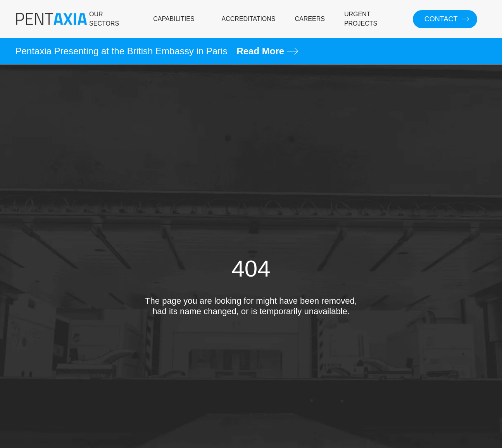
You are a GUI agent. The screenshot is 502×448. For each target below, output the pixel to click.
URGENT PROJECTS (361, 19)
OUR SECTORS (104, 19)
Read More (267, 51)
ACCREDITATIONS (249, 19)
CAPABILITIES (174, 19)
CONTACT (441, 19)
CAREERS (310, 19)
